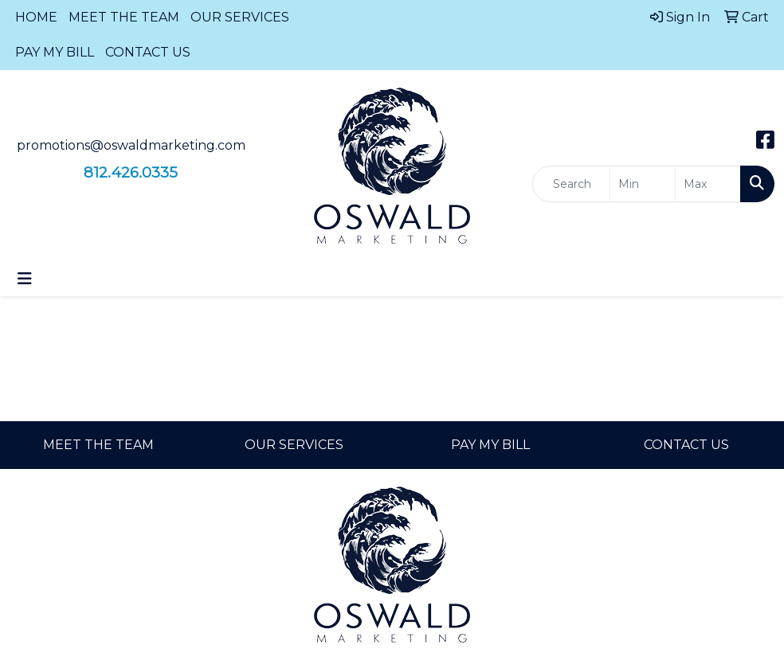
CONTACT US (148, 52)
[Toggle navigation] (25, 279)
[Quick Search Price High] (708, 184)
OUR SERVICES (240, 17)
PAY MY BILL (55, 52)
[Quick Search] (571, 184)
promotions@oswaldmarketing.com (131, 145)
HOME (36, 17)
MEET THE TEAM (124, 17)
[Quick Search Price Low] (643, 184)
